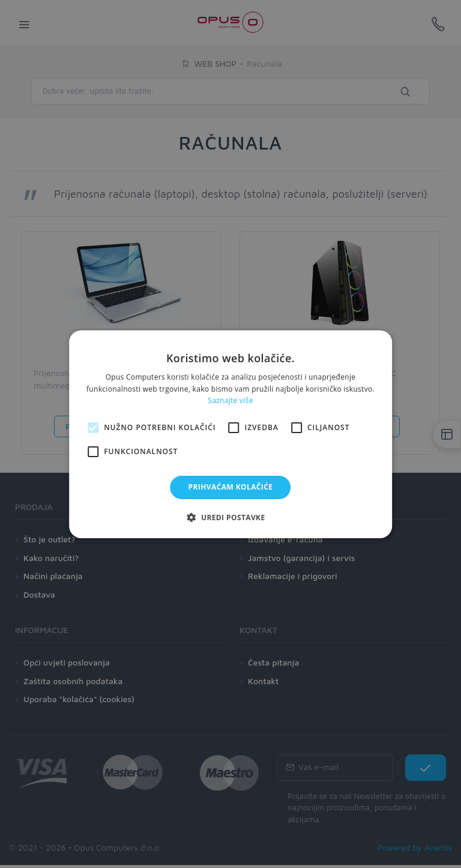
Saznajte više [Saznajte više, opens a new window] (230, 400)
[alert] (230, 434)
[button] (230, 517)
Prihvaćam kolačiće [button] (231, 487)
